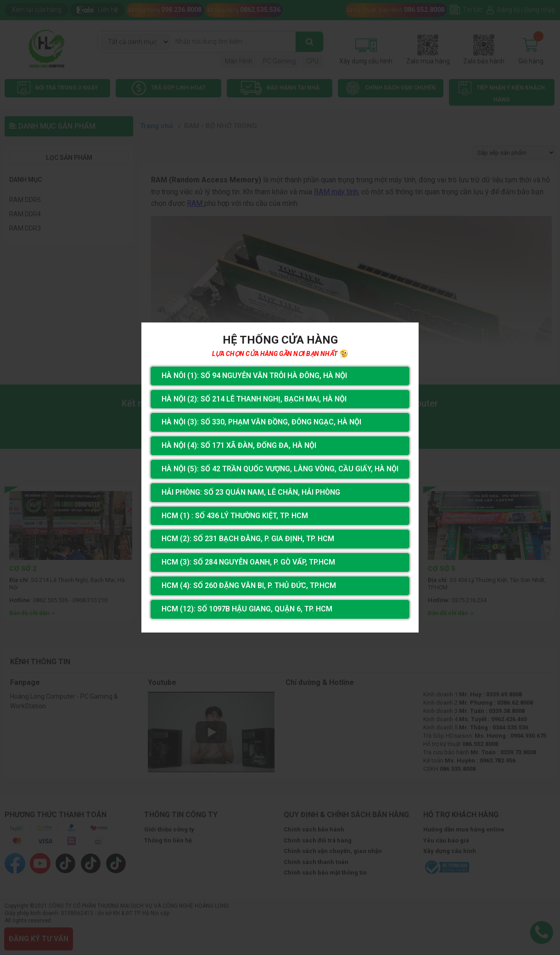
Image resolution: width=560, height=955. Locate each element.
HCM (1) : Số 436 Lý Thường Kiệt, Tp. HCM (235, 516)
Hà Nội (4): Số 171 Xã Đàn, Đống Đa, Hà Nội (239, 445)
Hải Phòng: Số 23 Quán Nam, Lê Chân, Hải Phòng (251, 492)
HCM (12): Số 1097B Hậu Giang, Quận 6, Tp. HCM (247, 609)
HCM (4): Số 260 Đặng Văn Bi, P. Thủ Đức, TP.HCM (249, 585)
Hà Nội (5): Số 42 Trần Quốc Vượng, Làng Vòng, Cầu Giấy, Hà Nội (280, 469)
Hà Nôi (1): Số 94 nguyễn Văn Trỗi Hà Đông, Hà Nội (254, 376)
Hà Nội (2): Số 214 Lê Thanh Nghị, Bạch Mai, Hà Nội (254, 399)
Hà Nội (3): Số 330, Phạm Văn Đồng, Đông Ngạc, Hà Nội (261, 422)
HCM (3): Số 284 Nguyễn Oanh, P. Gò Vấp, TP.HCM (248, 562)
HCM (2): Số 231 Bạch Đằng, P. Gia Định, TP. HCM (248, 539)
